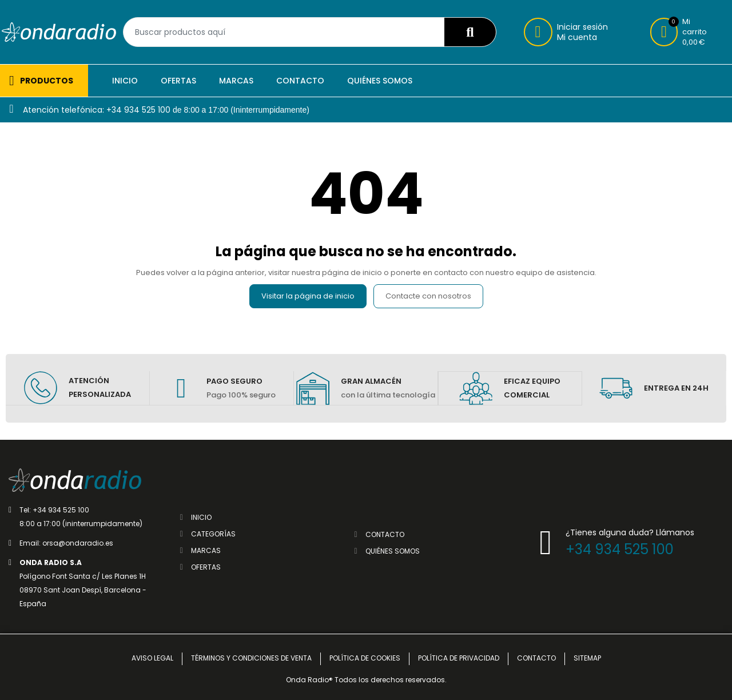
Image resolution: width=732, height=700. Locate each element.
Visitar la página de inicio (308, 296)
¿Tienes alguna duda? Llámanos (630, 532)
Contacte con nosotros (428, 296)
